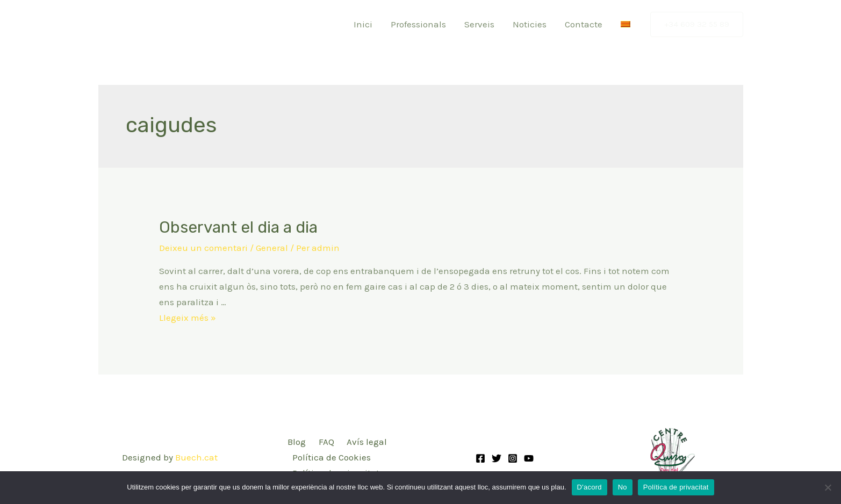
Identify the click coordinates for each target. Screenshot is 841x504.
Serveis (479, 24)
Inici (363, 24)
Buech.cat (196, 457)
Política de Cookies (332, 457)
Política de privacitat (676, 487)
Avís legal (367, 442)
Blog (297, 442)
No (623, 487)
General (272, 248)
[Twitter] (497, 458)
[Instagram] (513, 458)
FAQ (326, 442)
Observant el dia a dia (238, 227)
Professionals (418, 24)
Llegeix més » (188, 318)
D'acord (590, 487)
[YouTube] (529, 458)
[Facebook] (480, 458)
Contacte (584, 24)
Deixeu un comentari (203, 248)
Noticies (530, 24)
